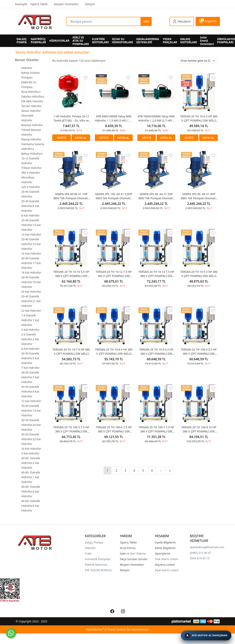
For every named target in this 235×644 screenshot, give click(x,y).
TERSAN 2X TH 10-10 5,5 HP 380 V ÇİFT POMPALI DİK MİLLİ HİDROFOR (71, 274)
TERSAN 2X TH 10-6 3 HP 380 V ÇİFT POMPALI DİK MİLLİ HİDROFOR (199, 118)
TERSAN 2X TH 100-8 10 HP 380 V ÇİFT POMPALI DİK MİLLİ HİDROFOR (199, 429)
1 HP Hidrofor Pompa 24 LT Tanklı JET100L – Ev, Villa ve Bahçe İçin (71, 118)
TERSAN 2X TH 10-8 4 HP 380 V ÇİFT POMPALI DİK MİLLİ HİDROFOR (114, 352)
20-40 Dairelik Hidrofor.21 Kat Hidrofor (31, 301)
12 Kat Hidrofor (31, 401)
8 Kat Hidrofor (31, 215)
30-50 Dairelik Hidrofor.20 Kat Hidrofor (31, 425)
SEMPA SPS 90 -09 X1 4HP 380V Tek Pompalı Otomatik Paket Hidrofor (199, 196)
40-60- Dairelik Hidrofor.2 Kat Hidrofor (31, 463)
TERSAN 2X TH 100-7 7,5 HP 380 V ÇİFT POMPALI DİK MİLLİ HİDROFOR (156, 429)
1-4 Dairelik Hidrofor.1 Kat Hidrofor (30, 320)
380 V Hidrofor (31, 173)
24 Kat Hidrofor (31, 449)
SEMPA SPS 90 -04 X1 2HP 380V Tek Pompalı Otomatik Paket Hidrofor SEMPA (156, 196)
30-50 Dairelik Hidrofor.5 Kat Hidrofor (30, 358)
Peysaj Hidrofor (31, 139)
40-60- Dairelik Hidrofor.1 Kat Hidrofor (31, 477)
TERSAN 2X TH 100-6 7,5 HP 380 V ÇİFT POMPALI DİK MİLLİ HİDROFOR (114, 429)
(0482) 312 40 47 (200, 553)
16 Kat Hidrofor (31, 253)
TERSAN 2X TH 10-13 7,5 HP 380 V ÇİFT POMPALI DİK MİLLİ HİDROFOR (156, 274)
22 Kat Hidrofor (31, 311)
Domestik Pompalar (98, 559)
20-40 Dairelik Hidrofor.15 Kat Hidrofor (31, 244)
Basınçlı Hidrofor (32, 125)
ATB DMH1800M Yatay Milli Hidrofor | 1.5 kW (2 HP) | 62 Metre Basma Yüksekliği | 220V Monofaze (114, 118)
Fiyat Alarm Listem (167, 570)
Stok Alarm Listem (167, 559)
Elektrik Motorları (96, 565)
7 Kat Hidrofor (31, 368)
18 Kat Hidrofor (31, 273)
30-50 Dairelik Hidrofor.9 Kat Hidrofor (30, 391)
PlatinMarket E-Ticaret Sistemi (106, 629)
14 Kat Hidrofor (31, 234)
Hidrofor (27, 68)
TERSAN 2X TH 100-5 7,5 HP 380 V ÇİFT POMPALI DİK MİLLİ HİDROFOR (71, 429)
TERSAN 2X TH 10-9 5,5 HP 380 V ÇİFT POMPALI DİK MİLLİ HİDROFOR (156, 352)
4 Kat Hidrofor (31, 330)
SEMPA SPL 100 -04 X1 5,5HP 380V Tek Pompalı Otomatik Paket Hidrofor (114, 196)
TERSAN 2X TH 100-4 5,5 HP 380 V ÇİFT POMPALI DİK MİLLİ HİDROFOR (199, 352)
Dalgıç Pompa (94, 542)
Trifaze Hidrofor (32, 168)
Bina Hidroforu (31, 92)
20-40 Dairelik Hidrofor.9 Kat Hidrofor (30, 206)
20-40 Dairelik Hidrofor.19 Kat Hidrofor (31, 282)
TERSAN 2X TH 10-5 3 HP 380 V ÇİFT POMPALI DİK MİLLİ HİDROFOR (199, 274)
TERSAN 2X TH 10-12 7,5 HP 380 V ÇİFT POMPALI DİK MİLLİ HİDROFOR (114, 274)
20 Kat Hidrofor (31, 292)
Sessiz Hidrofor (31, 111)
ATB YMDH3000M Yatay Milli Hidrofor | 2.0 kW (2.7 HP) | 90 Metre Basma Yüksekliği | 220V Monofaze (156, 118)
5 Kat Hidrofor (31, 453)
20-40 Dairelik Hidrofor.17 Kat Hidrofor (31, 263)
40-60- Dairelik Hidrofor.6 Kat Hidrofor (31, 491)
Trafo (88, 553)
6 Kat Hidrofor (31, 349)
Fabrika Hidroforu (33, 96)
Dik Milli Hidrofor (32, 101)
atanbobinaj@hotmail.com (207, 547)
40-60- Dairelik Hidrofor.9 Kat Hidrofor (31, 506)
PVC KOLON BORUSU (99, 570)
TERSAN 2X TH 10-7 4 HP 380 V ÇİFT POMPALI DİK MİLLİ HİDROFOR (71, 352)
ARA (146, 21)
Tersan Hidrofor (32, 106)
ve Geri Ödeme (136, 553)
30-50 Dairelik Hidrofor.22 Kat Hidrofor (31, 439)
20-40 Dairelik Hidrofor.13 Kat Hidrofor (31, 225)
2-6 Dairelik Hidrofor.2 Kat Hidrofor (30, 339)
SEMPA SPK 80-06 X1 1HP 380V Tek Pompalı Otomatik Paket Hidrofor (71, 196)
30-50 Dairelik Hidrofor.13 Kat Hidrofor (31, 411)
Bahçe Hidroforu (32, 154)
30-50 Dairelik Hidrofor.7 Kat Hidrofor (30, 377)
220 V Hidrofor (31, 187)
